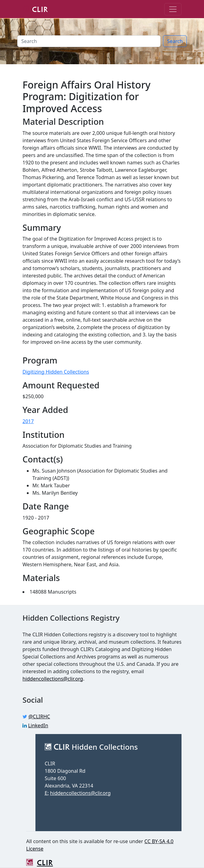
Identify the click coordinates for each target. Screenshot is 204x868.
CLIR (35, 9)
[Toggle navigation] (173, 9)
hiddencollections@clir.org (53, 679)
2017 (28, 421)
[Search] (89, 41)
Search (175, 41)
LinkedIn (38, 725)
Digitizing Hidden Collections (56, 372)
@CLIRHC (39, 717)
